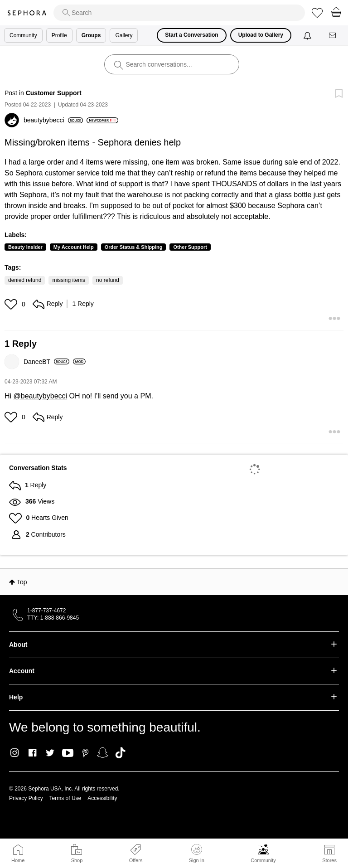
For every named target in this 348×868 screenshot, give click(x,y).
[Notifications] (308, 35)
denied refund (25, 280)
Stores (329, 860)
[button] (12, 304)
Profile (59, 35)
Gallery (124, 35)
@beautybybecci (41, 396)
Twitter (50, 753)
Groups (91, 35)
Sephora (27, 13)
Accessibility (102, 798)
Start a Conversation (191, 35)
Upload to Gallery (261, 35)
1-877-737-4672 (46, 611)
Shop (77, 860)
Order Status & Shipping (134, 247)
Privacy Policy (26, 798)
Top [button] (22, 582)
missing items (69, 280)
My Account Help (74, 247)
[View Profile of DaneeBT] (46, 362)
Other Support (190, 247)
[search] (179, 13)
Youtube (68, 753)
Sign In (197, 853)
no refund (108, 280)
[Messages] (333, 36)
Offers (136, 860)
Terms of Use (65, 798)
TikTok (120, 753)
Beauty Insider (25, 247)
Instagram (15, 753)
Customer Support (54, 93)
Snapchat (103, 753)
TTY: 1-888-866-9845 (53, 618)
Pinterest (85, 753)
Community (263, 860)
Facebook (32, 753)
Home (18, 860)
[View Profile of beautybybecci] (53, 120)
